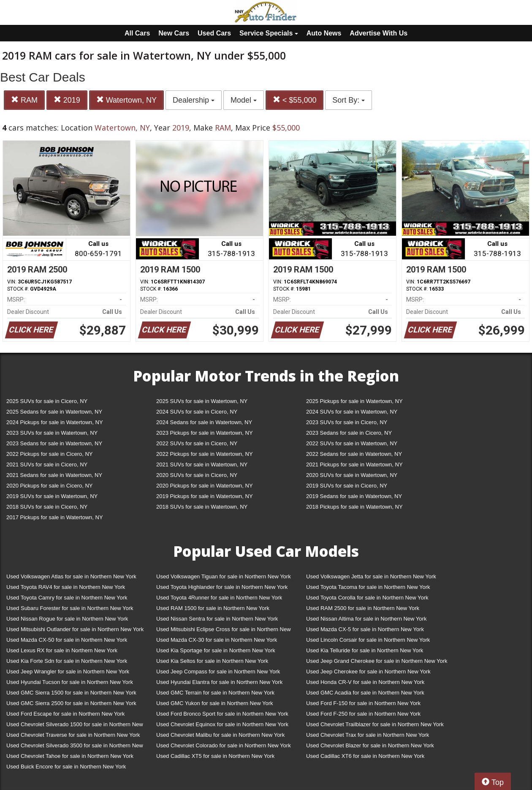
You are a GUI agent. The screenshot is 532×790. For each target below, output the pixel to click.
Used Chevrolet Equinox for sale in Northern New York (222, 724)
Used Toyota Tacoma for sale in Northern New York (368, 587)
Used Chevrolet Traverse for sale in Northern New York (73, 735)
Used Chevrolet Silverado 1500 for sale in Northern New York (75, 726)
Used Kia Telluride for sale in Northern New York (365, 650)
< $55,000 (295, 100)
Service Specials (269, 33)
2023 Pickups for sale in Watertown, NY (205, 433)
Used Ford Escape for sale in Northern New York (65, 714)
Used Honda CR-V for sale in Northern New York (365, 682)
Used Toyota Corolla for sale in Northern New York (367, 598)
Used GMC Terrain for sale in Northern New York (215, 693)
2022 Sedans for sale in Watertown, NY (354, 454)
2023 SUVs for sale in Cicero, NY (347, 422)
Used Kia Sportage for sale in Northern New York (216, 650)
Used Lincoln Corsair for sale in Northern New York (368, 640)
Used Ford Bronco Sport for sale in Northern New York (222, 714)
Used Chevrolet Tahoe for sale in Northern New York (70, 756)
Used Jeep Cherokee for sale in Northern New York (368, 671)
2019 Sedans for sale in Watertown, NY (354, 496)
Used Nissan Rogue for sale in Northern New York (67, 619)
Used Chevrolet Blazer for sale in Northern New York (370, 745)
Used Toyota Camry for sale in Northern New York (67, 598)
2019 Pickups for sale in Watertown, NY (205, 496)
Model (244, 100)
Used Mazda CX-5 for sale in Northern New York (365, 629)
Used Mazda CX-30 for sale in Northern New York (217, 640)
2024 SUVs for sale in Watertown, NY (352, 412)
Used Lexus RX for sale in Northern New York (62, 650)
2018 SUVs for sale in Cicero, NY (47, 507)
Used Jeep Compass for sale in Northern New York (218, 671)
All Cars (137, 33)
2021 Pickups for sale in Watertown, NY (354, 464)
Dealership (194, 100)
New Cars (174, 33)
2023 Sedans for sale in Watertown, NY (54, 443)
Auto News (324, 33)
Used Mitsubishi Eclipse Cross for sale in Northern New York (224, 631)
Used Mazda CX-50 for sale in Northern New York (67, 640)
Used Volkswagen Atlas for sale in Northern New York (71, 576)
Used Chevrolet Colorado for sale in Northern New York (224, 745)
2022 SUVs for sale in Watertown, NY (352, 443)
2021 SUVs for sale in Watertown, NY (202, 464)
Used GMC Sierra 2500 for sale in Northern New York (71, 703)
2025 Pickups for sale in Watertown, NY (354, 401)
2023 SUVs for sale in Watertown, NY (52, 433)
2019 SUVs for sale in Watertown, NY (52, 496)
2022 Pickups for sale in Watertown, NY (205, 454)
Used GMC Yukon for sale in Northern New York (215, 703)
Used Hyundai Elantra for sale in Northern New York (219, 682)
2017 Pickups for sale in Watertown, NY (55, 517)
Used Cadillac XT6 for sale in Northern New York (365, 756)
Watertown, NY (126, 100)
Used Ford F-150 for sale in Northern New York (363, 703)
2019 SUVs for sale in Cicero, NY (347, 486)
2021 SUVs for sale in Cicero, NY (47, 464)
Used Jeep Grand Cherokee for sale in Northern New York (377, 661)
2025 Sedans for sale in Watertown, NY (54, 412)
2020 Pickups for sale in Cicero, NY (49, 486)
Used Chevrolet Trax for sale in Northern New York (368, 735)
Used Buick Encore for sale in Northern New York (66, 767)
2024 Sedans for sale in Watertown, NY (204, 422)
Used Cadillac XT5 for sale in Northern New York (215, 756)
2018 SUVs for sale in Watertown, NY (202, 507)
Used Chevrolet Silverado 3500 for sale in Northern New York (75, 747)
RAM (24, 100)
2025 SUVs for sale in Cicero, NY (47, 401)
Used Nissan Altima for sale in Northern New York (366, 619)
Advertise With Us (379, 33)
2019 (67, 100)
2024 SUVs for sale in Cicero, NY (197, 412)
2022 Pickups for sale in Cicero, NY (49, 454)
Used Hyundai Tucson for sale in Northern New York (70, 682)
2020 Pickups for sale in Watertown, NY (205, 486)
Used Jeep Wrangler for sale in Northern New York (68, 671)
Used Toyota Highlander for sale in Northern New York (222, 587)
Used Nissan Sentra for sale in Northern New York (217, 619)
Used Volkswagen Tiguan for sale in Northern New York (224, 576)
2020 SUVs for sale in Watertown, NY (352, 475)
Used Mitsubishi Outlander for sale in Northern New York (75, 629)
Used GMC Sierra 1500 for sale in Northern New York (71, 693)
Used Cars (214, 33)
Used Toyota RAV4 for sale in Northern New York (66, 587)
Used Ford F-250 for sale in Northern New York (363, 714)
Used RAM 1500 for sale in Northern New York (213, 608)
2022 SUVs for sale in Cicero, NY (197, 443)
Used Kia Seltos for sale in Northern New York (212, 661)
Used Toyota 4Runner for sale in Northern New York (219, 598)
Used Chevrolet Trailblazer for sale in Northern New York (375, 724)
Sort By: (349, 100)
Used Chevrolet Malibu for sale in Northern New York (220, 735)
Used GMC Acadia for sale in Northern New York (365, 693)
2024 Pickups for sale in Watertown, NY (55, 422)
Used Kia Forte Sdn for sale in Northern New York (67, 661)
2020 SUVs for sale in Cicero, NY (197, 475)
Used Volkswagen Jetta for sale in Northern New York (371, 576)
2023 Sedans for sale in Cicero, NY (349, 433)
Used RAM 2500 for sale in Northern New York (363, 608)
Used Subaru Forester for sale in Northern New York (70, 608)
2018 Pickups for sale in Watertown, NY (354, 507)
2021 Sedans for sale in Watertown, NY (54, 475)
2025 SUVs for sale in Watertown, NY (202, 401)
